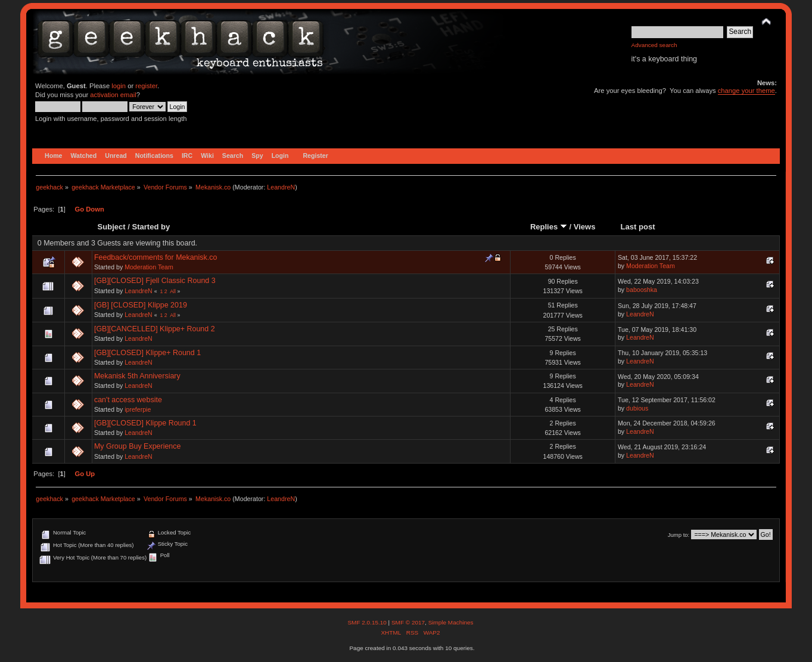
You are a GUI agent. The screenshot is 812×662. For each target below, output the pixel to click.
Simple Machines (451, 622)
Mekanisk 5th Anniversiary (137, 376)
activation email (113, 95)
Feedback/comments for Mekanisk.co (156, 257)
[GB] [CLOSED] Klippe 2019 (141, 305)
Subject (112, 227)
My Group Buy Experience (138, 446)
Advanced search (654, 45)
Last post (638, 227)
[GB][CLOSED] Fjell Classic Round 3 (155, 281)
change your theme (746, 91)
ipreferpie (138, 409)
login (119, 86)
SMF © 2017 (408, 622)
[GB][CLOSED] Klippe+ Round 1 (147, 353)
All (173, 291)
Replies (549, 227)
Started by (151, 227)
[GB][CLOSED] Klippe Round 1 (145, 423)
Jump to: (679, 535)
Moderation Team (149, 267)
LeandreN (281, 187)
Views (585, 227)
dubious (637, 408)
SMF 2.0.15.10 (368, 622)
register (146, 86)
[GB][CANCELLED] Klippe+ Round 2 (155, 329)
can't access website (128, 400)
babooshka (642, 290)
